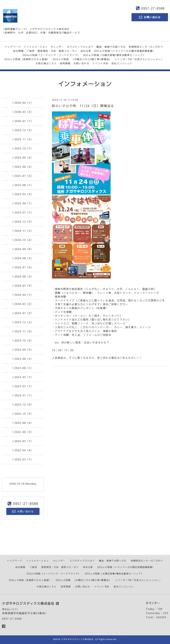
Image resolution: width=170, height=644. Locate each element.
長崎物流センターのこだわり (146, 47)
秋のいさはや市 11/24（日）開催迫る (83, 106)
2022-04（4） (23, 450)
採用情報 (65, 63)
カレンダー (57, 47)
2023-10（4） (23, 340)
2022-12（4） (23, 404)
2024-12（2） (23, 221)
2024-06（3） (23, 276)
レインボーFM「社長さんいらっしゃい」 (139, 59)
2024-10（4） (23, 240)
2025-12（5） (23, 130)
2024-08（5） (23, 258)
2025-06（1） (23, 185)
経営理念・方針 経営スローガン (57, 51)
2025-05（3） (23, 194)
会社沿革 (86, 51)
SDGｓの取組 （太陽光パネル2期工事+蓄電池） (82, 59)
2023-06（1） (23, 368)
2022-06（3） (23, 432)
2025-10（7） (23, 148)
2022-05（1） (23, 441)
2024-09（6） (23, 249)
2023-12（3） (23, 322)
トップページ (13, 47)
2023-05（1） (23, 377)
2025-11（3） (23, 139)
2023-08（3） (23, 359)
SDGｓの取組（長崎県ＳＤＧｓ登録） (27, 59)
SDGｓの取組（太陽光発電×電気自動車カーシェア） (114, 55)
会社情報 (18, 51)
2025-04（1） (23, 203)
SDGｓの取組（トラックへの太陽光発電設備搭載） (125, 51)
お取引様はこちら (46, 63)
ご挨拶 (31, 51)
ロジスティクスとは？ (80, 47)
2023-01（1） (23, 395)
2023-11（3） (23, 331)
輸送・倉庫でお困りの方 (111, 47)
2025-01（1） (23, 212)
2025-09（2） (23, 157)
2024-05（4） (23, 286)
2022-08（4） (23, 423)
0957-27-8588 (153, 8)
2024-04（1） (23, 295)
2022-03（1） (23, 459)
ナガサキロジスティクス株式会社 (77, 639)
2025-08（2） (23, 167)
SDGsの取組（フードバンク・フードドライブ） (51, 55)
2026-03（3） (23, 112)
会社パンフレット (122, 63)
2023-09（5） (23, 350)
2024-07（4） (23, 267)
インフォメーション (36, 47)
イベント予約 (100, 63)
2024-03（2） (23, 304)
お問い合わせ (81, 63)
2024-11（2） (23, 231)
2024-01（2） (23, 313)
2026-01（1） (23, 121)
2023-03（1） (23, 386)
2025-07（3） (23, 176)
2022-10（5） (23, 414)
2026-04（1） (23, 103)
